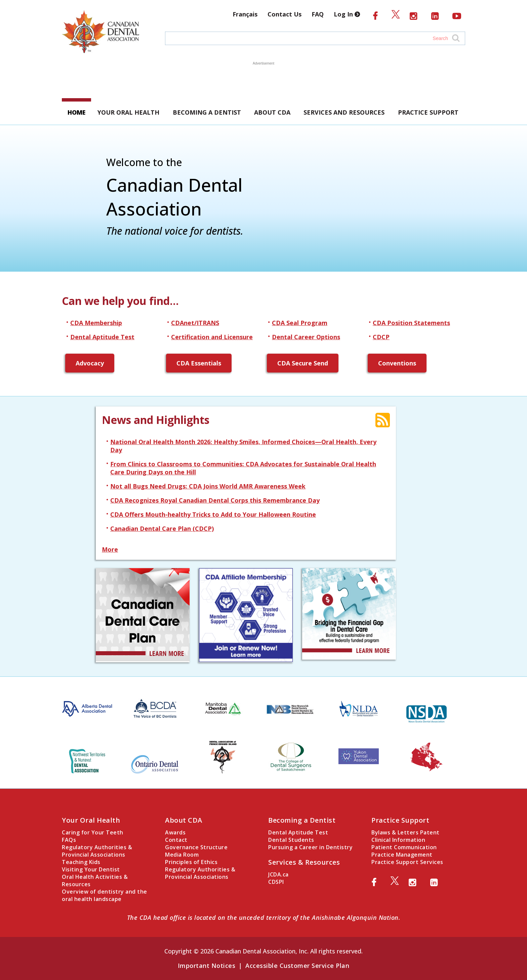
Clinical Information (398, 840)
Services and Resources (344, 112)
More (110, 549)
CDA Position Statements (411, 323)
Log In (348, 14)
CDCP (381, 337)
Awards (175, 832)
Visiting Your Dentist (91, 869)
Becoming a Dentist (207, 112)
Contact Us (285, 14)
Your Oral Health (128, 112)
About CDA (272, 112)
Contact (176, 840)
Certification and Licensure (212, 337)
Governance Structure (196, 847)
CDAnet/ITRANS (195, 323)
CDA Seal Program (300, 323)
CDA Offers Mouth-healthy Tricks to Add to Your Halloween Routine (213, 514)
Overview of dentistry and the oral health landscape (105, 895)
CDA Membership (96, 323)
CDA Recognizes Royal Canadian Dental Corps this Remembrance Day (215, 500)
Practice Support (428, 112)
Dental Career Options (306, 337)
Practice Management (402, 855)
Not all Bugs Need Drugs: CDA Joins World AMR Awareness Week (208, 486)
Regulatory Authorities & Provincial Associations (97, 851)
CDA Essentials (199, 363)
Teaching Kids (81, 862)
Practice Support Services (407, 862)
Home (76, 112)
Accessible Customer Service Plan (297, 966)
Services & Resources (304, 862)
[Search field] (309, 38)
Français (245, 14)
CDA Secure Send (303, 363)
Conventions (397, 363)
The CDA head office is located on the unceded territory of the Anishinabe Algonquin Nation (263, 917)
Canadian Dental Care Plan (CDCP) (162, 528)
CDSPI (276, 882)
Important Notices (207, 966)
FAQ (318, 14)
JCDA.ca (278, 874)
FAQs (69, 840)
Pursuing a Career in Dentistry (310, 847)
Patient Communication (404, 847)
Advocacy (90, 363)
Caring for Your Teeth (93, 832)
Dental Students (291, 840)
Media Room (182, 855)
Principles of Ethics (191, 862)
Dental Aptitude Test (102, 337)
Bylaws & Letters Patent (406, 832)
